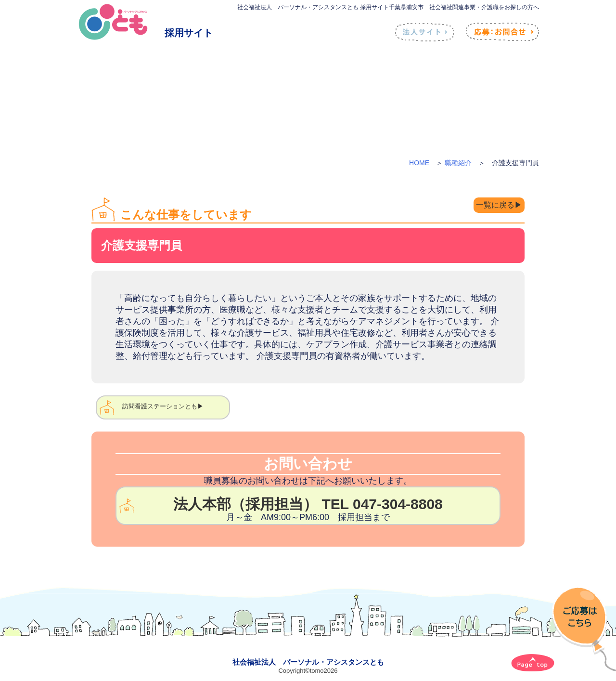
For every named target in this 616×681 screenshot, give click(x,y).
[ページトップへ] (533, 663)
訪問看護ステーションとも (160, 406)
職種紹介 (458, 163)
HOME (419, 163)
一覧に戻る (492, 206)
